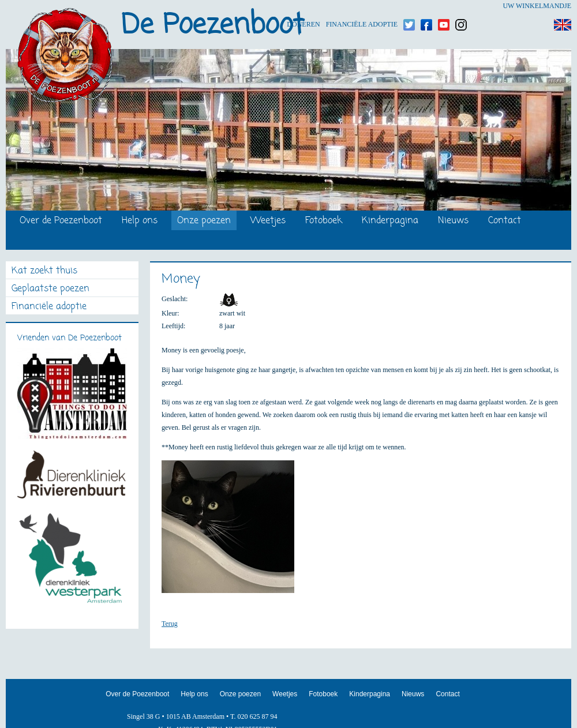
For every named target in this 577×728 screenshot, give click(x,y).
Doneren (303, 6)
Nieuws (453, 221)
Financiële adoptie (362, 6)
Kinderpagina (390, 221)
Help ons (140, 221)
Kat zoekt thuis (44, 271)
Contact (505, 221)
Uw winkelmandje (537, 6)
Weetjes (268, 221)
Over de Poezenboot (61, 221)
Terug (170, 624)
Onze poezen (204, 221)
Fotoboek (324, 221)
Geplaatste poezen (50, 289)
